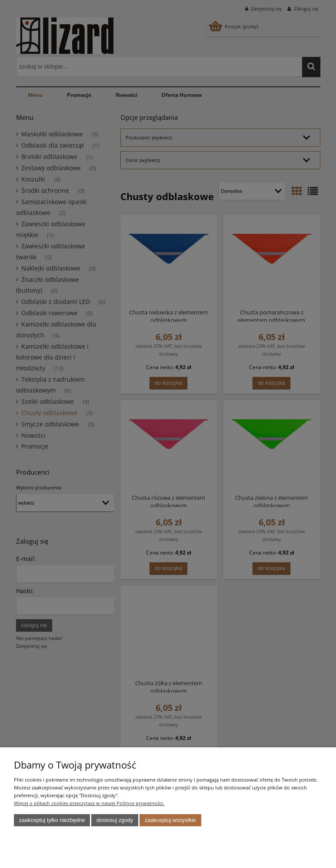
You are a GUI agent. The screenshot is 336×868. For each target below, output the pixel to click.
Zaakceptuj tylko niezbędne (52, 820)
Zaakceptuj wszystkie (170, 820)
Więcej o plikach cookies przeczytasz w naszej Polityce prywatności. (89, 803)
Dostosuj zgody (115, 820)
